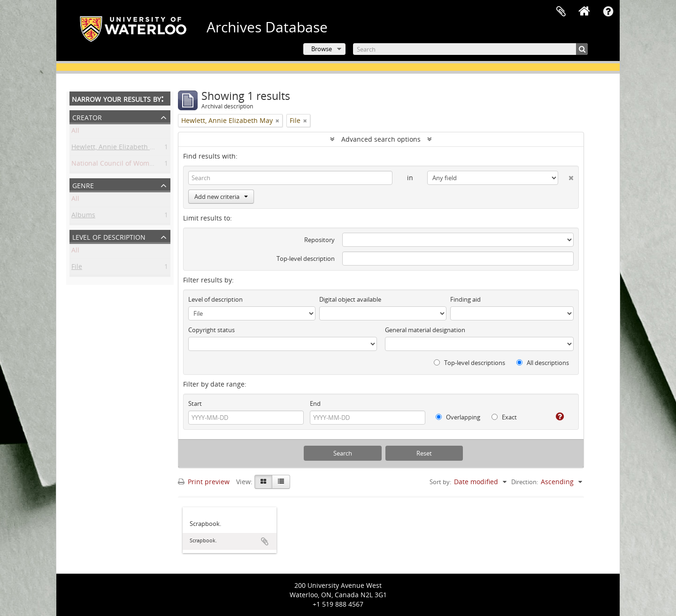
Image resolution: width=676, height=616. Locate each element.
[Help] (556, 417)
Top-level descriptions (469, 363)
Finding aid (465, 299)
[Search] (470, 49)
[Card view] (263, 482)
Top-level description (306, 259)
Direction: (525, 482)
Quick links (608, 12)
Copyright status (211, 330)
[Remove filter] (277, 121)
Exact (504, 417)
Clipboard (561, 12)
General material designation (425, 330)
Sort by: (440, 482)
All (75, 132)
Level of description (109, 236)
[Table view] (281, 482)
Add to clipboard (265, 541)
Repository (319, 240)
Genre (83, 185)
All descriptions (543, 363)
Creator (87, 117)
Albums (83, 217)
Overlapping (458, 417)
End (315, 403)
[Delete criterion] (566, 176)
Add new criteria (221, 197)
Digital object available (350, 299)
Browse (322, 49)
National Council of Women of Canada (131, 165)
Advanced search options (381, 139)
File (77, 268)
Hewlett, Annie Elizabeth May (117, 148)
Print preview (204, 482)
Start (195, 403)
